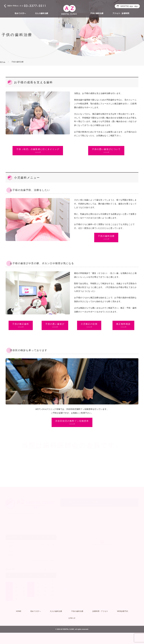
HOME (19, 611)
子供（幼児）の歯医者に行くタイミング (38, 149)
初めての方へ (20, 13)
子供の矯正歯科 (21, 324)
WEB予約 (129, 6)
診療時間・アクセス (100, 611)
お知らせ (72, 618)
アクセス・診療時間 (121, 13)
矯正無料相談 (123, 324)
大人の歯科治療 (42, 13)
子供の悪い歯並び (55, 324)
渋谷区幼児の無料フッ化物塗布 (72, 421)
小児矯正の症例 (89, 324)
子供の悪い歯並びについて (106, 149)
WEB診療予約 (122, 611)
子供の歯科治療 (97, 13)
